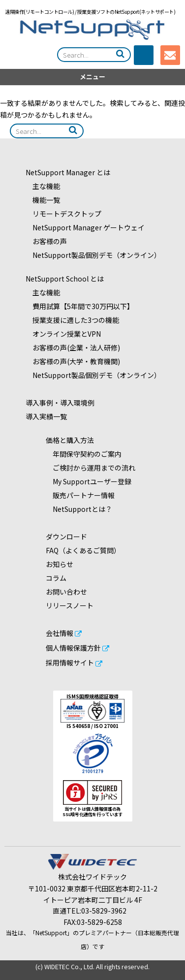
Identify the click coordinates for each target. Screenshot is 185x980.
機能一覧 (43, 200)
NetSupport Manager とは (68, 172)
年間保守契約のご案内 (84, 454)
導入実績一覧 (46, 416)
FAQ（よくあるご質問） (83, 550)
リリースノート (70, 605)
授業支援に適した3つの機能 (72, 320)
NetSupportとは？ (79, 509)
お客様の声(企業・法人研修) (73, 348)
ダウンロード (66, 537)
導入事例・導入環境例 (60, 403)
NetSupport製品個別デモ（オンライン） (93, 255)
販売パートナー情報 (80, 495)
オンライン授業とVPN (63, 334)
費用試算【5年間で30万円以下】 (80, 306)
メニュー (92, 77)
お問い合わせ (66, 592)
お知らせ (60, 564)
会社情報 (60, 633)
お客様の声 (46, 241)
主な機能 (43, 186)
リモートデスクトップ (63, 214)
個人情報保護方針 (73, 648)
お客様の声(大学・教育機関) (73, 361)
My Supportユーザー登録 (89, 481)
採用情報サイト (70, 663)
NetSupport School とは (65, 279)
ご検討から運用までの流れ (91, 468)
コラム (56, 578)
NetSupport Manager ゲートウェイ (85, 227)
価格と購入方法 (70, 440)
